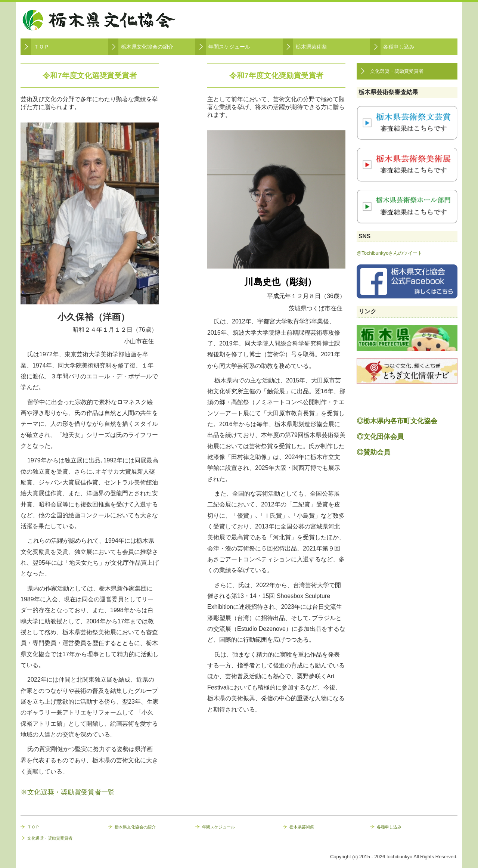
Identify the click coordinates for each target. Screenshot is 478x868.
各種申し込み (399, 47)
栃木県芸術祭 (311, 47)
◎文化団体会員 (380, 437)
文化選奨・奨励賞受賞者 (397, 71)
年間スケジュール (229, 47)
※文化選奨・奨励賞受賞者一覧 (68, 792)
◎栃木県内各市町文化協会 (397, 421)
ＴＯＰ (41, 47)
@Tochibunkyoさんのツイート (389, 253)
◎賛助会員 (373, 452)
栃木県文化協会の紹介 (147, 47)
